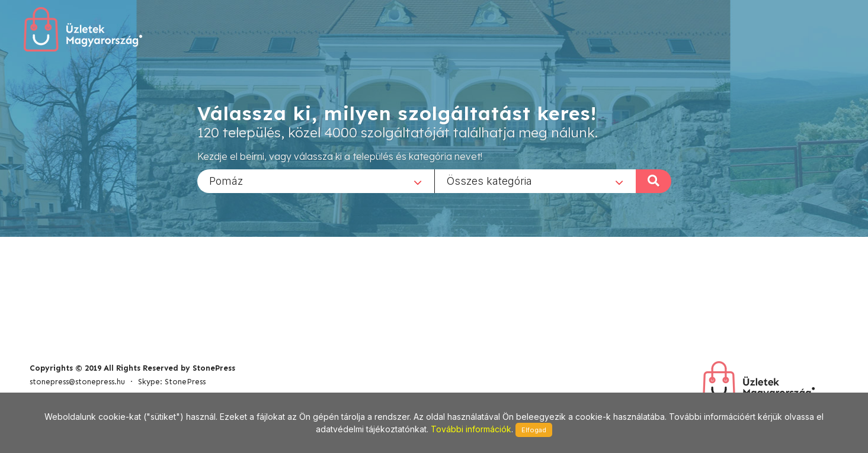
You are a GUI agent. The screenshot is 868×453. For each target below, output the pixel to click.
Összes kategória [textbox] (489, 180)
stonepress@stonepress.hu (77, 382)
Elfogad (534, 430)
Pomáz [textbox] (226, 180)
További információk (471, 429)
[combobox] (316, 181)
